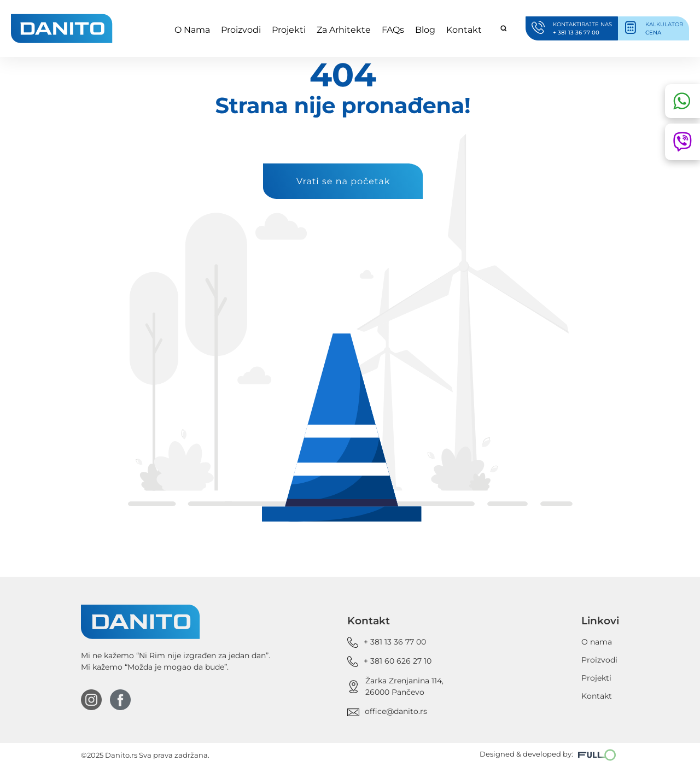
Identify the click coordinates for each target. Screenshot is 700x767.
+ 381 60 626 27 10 (398, 661)
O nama (597, 642)
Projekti (289, 30)
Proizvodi (241, 30)
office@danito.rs (396, 711)
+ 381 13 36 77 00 (395, 642)
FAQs (393, 30)
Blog (425, 30)
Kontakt (464, 30)
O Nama (192, 30)
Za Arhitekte (344, 30)
